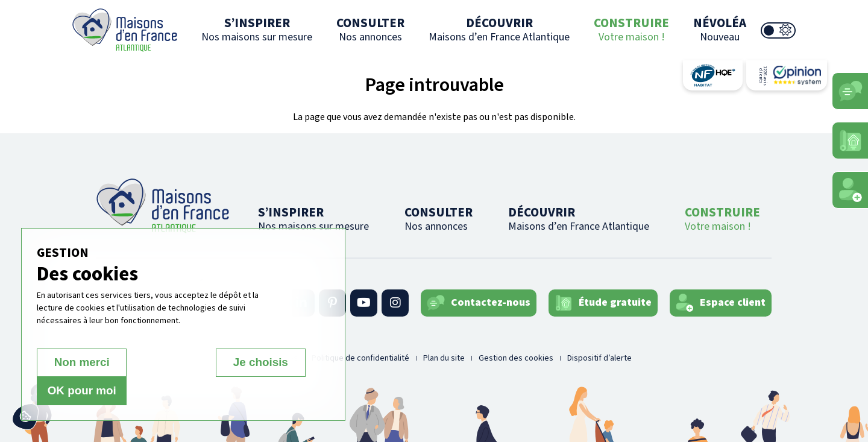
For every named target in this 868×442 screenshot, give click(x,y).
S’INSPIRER (257, 29)
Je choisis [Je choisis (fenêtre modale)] (171, 391)
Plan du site (444, 358)
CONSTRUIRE (631, 29)
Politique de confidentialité (360, 358)
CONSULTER (370, 29)
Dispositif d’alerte (599, 358)
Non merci (79, 391)
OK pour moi (263, 391)
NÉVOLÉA (720, 29)
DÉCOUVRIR (499, 29)
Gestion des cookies (516, 358)
